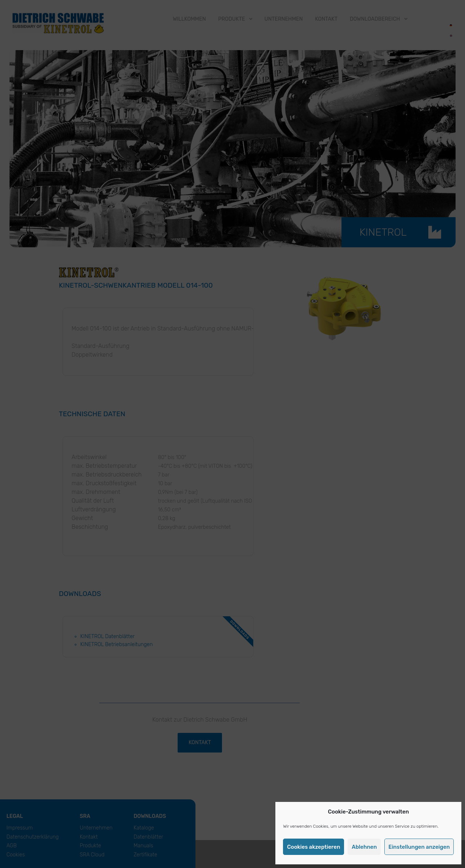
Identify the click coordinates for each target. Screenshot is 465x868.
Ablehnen (364, 847)
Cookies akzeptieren (314, 847)
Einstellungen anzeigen (419, 847)
